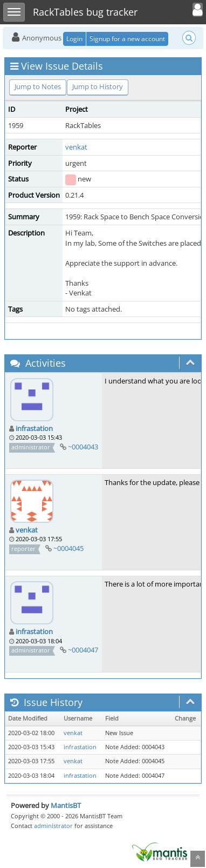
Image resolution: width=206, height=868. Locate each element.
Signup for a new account (127, 39)
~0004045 (68, 548)
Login (74, 39)
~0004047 (83, 650)
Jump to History (98, 86)
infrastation (34, 428)
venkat (76, 147)
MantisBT (66, 805)
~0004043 (83, 447)
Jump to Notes (38, 86)
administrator (53, 826)
